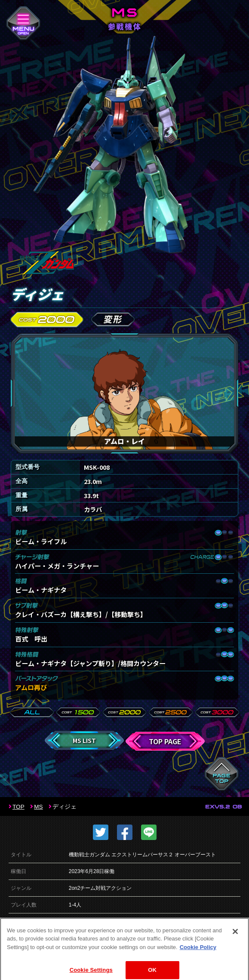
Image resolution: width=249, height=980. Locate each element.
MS (38, 807)
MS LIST (84, 740)
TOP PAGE (165, 741)
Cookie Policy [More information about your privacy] (198, 953)
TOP (18, 807)
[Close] (235, 937)
